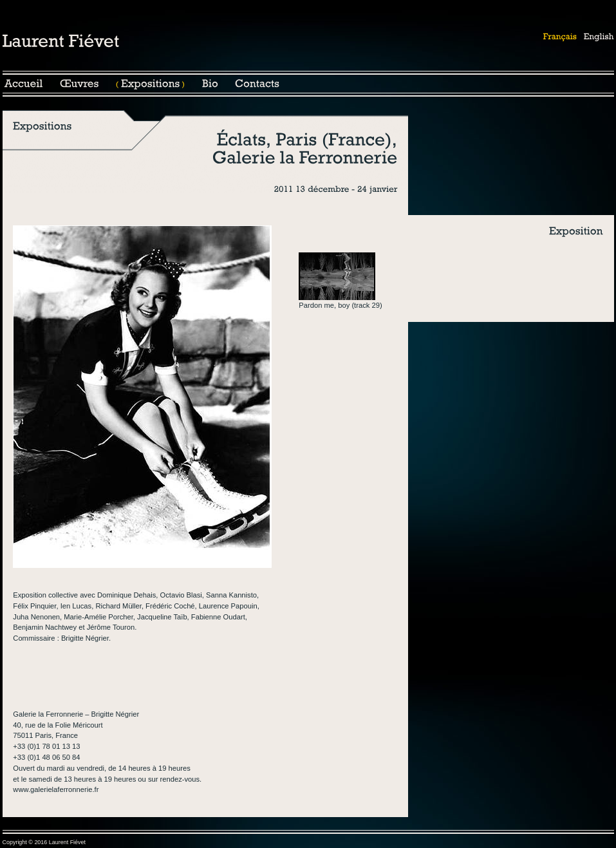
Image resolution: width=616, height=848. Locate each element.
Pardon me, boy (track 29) (340, 305)
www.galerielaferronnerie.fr (56, 789)
